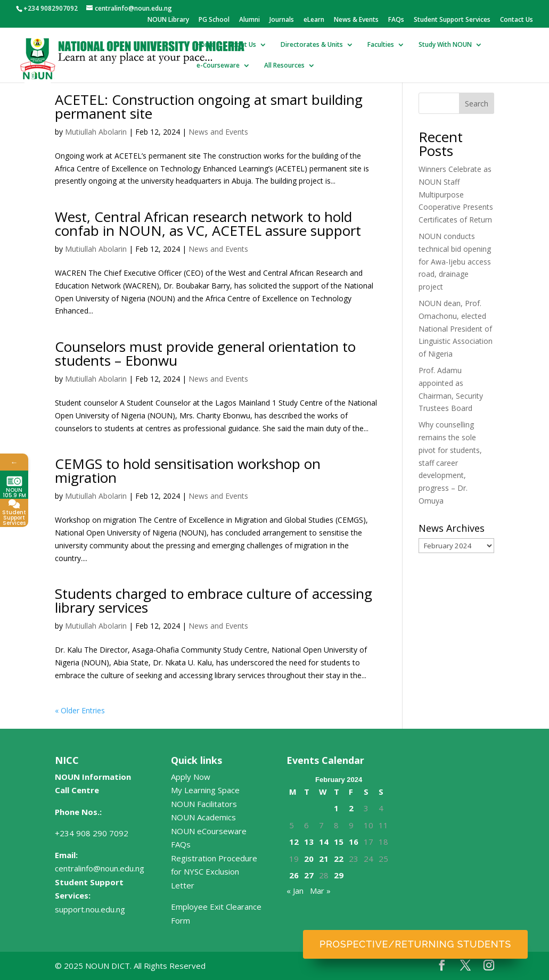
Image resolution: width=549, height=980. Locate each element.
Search (477, 104)
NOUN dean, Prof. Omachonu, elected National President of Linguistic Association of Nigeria (456, 328)
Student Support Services (452, 20)
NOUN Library (168, 20)
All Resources (284, 66)
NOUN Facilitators (204, 804)
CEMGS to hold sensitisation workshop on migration (188, 471)
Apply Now (191, 777)
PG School (214, 20)
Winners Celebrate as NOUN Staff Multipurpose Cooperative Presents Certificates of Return (456, 194)
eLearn (314, 20)
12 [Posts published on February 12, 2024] (294, 842)
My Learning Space (205, 790)
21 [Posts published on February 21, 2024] (324, 859)
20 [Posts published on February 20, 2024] (309, 859)
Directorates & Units (312, 45)
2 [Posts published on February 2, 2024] (351, 808)
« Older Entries (80, 710)
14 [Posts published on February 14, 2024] (324, 842)
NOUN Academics (203, 817)
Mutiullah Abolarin (96, 132)
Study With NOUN (445, 45)
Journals (282, 20)
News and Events (218, 132)
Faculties (381, 45)
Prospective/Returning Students (415, 944)
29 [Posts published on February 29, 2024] (339, 875)
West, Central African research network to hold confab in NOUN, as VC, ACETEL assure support (208, 224)
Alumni (249, 20)
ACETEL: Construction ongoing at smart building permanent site (209, 106)
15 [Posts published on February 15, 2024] (339, 842)
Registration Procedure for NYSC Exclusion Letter (214, 872)
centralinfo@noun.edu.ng (100, 868)
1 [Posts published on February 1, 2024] (336, 808)
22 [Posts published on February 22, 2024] (339, 859)
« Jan (295, 891)
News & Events (356, 20)
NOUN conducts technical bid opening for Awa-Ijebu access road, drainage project (455, 261)
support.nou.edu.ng (90, 909)
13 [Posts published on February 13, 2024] (309, 842)
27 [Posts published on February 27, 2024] (309, 875)
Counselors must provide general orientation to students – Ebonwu (205, 353)
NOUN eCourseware (209, 831)
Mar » (320, 891)
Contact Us (517, 20)
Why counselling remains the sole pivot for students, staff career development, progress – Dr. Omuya (450, 463)
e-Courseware (218, 66)
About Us (242, 45)
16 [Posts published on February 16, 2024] (354, 842)
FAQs (396, 20)
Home (206, 45)
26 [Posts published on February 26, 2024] (294, 875)
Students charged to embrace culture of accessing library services (214, 600)
